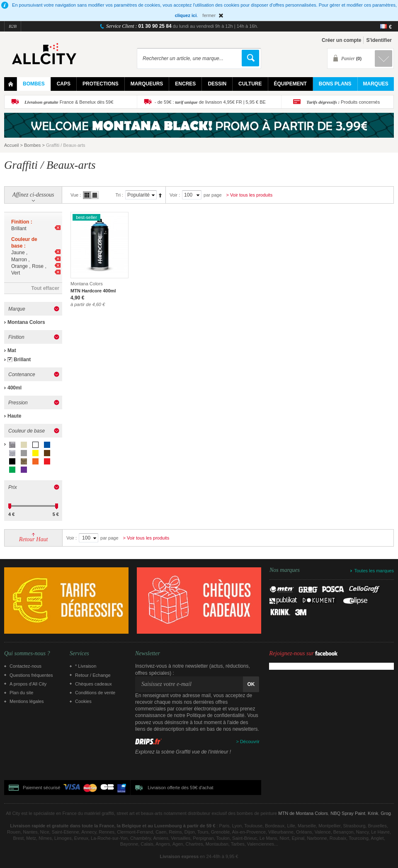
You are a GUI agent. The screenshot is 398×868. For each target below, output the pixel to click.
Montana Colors (26, 322)
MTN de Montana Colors (303, 813)
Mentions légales (27, 701)
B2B (13, 26)
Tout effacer (45, 288)
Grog (386, 813)
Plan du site (21, 693)
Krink (373, 813)
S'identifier (379, 40)
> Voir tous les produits (250, 195)
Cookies (83, 701)
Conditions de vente (95, 693)
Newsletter (148, 654)
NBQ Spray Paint (348, 813)
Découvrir (250, 742)
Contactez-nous (25, 666)
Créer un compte (341, 40)
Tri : (119, 195)
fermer (209, 15)
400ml (15, 388)
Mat (12, 350)
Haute (14, 416)
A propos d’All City (28, 684)
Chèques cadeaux (93, 684)
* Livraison (86, 666)
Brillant (22, 360)
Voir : (175, 195)
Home (11, 84)
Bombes (32, 145)
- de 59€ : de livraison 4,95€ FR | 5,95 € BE (210, 102)
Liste (95, 195)
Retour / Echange (93, 675)
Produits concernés (343, 102)
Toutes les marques (374, 571)
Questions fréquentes (31, 675)
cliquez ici (186, 15)
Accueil (11, 145)
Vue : (76, 195)
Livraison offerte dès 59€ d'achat (180, 788)
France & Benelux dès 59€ (69, 102)
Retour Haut (34, 539)
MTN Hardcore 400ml (93, 291)
